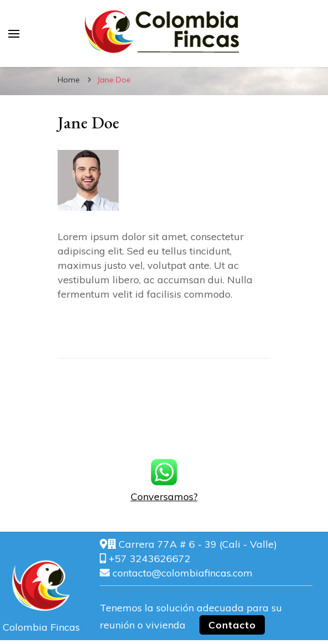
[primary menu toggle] (14, 34)
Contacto (232, 625)
